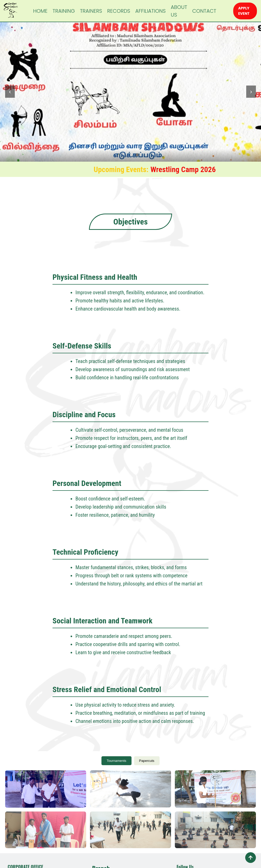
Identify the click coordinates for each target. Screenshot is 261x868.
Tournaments (116, 761)
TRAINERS (91, 11)
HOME (40, 11)
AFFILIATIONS (151, 11)
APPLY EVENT (244, 11)
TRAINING (64, 11)
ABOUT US (179, 11)
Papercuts (147, 761)
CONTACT (204, 11)
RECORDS (119, 11)
